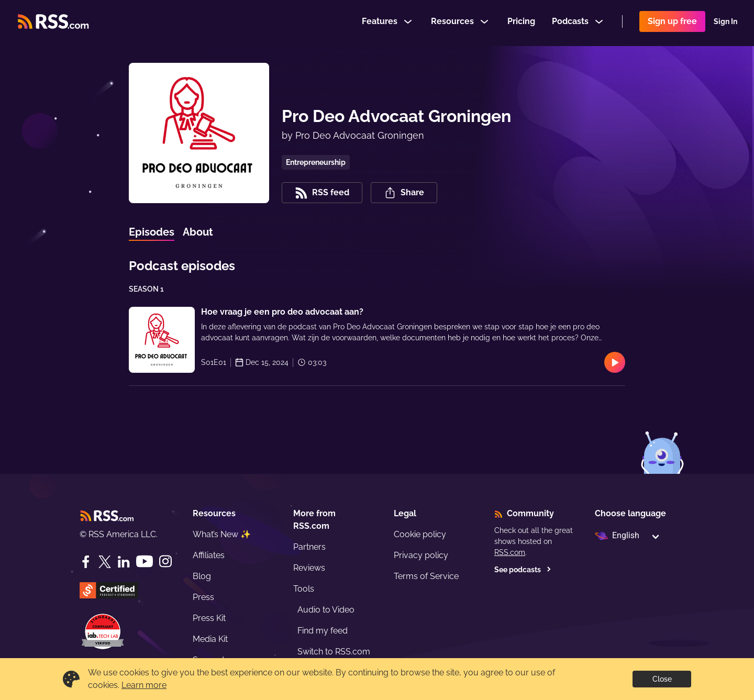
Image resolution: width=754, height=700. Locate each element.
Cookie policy (420, 534)
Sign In (725, 23)
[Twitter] (105, 562)
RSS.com (510, 552)
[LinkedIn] (124, 562)
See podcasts (523, 570)
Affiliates (209, 555)
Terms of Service (426, 576)
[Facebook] (86, 562)
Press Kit (209, 618)
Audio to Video (326, 610)
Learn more (144, 685)
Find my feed (323, 631)
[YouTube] (145, 562)
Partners (309, 547)
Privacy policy (421, 555)
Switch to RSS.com (334, 652)
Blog (202, 576)
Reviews (309, 568)
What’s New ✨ (222, 534)
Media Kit (210, 639)
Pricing (521, 23)
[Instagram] (165, 562)
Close (662, 679)
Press (203, 597)
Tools (304, 589)
